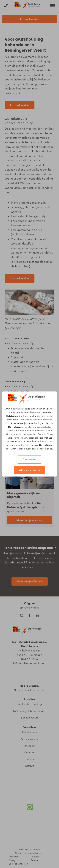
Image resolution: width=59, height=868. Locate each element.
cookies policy (29, 434)
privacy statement (33, 449)
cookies (9, 423)
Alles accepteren (30, 470)
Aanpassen (29, 459)
